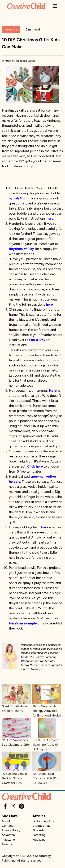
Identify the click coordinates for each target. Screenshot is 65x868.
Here (53, 391)
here (50, 219)
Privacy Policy (11, 830)
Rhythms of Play (21, 249)
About (6, 821)
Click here (35, 466)
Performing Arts (43, 821)
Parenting (39, 835)
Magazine (8, 839)
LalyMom (20, 198)
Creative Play (42, 826)
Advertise (8, 835)
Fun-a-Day (37, 340)
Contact (7, 826)
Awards (7, 844)
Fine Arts (11, 30)
